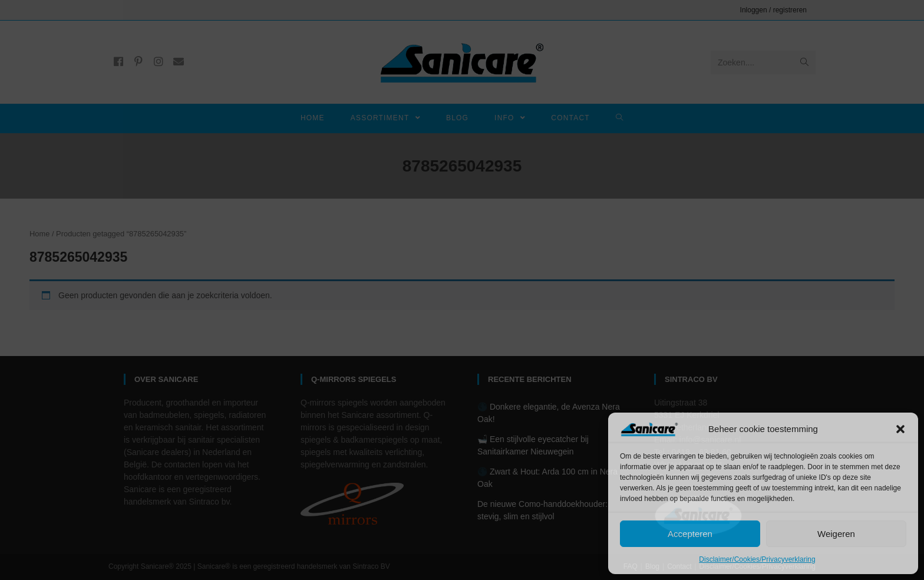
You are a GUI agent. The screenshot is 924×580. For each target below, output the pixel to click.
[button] (900, 429)
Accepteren (690, 534)
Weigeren (836, 534)
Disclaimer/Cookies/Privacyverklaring (757, 559)
